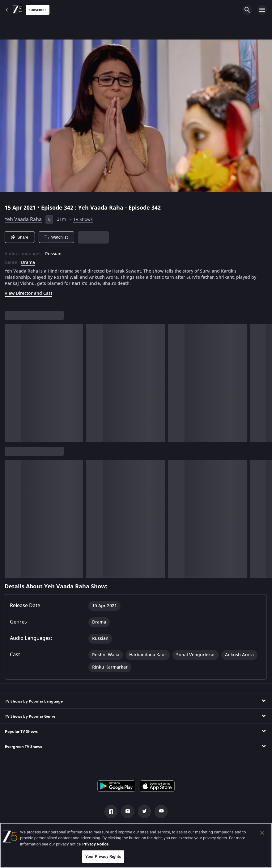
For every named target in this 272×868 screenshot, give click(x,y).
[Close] (262, 833)
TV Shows (83, 220)
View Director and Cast (28, 293)
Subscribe (38, 10)
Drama (28, 263)
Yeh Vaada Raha (23, 219)
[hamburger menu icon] (262, 10)
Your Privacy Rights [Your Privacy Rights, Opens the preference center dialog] (103, 856)
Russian (53, 254)
